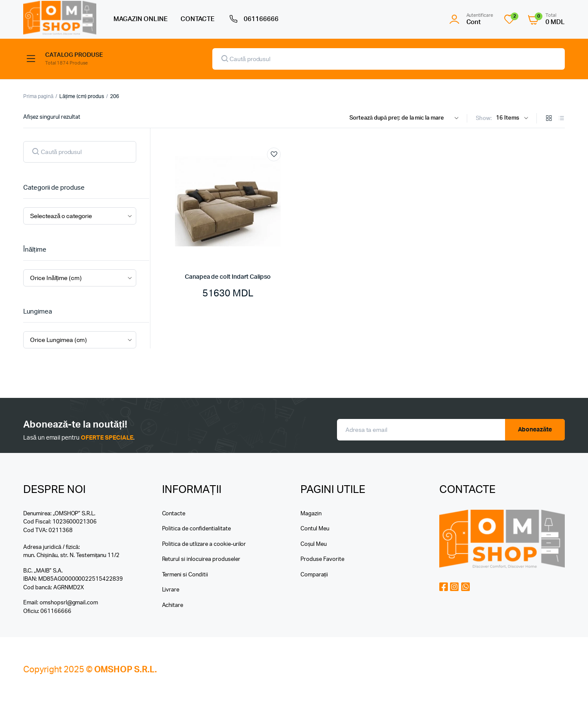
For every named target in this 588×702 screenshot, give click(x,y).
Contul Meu (315, 529)
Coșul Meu (314, 544)
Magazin (311, 514)
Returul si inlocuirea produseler (201, 559)
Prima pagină (38, 96)
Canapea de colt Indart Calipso (228, 277)
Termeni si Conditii (185, 575)
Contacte (174, 514)
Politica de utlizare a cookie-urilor (204, 544)
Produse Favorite (322, 559)
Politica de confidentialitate (196, 529)
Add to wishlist (274, 154)
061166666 (253, 19)
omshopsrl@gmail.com (69, 603)
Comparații (314, 575)
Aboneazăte (535, 430)
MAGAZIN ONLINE (141, 19)
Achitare (173, 605)
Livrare (171, 590)
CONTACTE (198, 19)
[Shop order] (406, 118)
